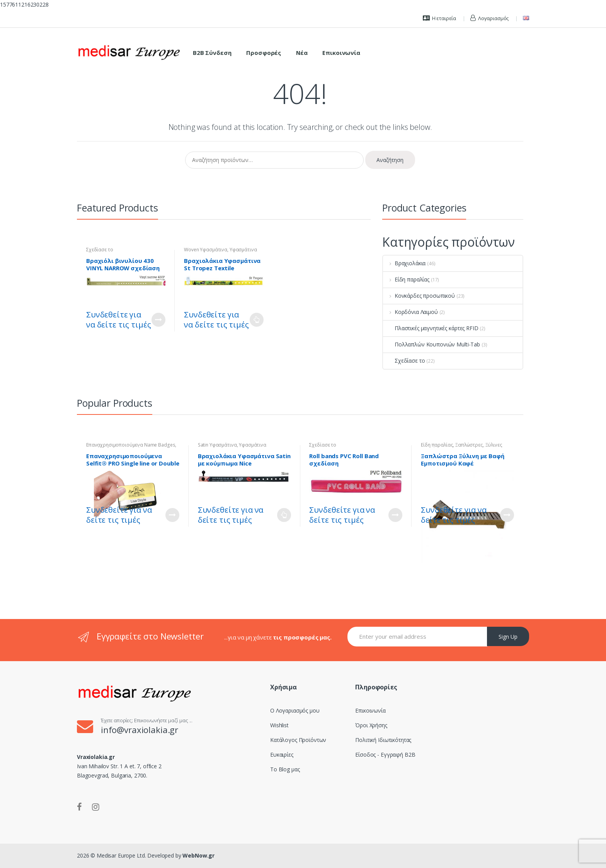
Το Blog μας (285, 769)
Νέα (302, 53)
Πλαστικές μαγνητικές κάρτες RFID (431, 328)
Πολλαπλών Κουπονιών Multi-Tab (432, 344)
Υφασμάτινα (243, 250)
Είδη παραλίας (406, 279)
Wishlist (279, 725)
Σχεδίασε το (100, 250)
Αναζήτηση (390, 160)
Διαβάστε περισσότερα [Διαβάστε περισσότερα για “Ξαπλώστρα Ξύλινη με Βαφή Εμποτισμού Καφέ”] (507, 515)
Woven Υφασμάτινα (206, 250)
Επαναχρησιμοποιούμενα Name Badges (131, 445)
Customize (158, 320)
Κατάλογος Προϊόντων (298, 740)
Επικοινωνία (341, 53)
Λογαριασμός (489, 18)
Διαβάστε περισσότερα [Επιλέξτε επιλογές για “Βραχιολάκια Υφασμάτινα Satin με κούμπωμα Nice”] (284, 515)
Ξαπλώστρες (469, 445)
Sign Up (508, 637)
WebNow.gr (198, 855)
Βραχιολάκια (404, 263)
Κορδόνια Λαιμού (410, 312)
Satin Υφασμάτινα (217, 445)
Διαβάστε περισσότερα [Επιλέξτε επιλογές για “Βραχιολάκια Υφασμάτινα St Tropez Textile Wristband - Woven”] (257, 320)
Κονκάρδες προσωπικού (419, 296)
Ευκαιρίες (282, 755)
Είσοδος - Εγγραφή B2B (385, 755)
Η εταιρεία (439, 18)
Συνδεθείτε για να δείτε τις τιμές (118, 320)
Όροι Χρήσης (371, 725)
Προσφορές (264, 53)
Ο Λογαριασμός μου (295, 710)
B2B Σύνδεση (212, 53)
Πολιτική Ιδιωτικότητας (383, 740)
